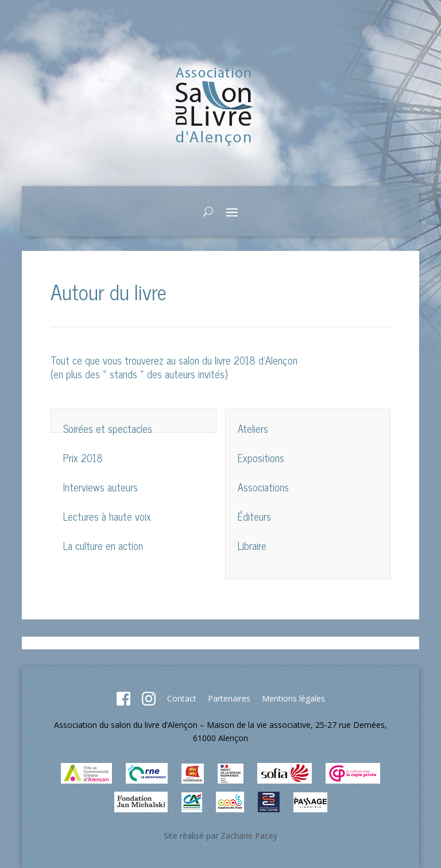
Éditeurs (254, 516)
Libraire (252, 545)
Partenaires (229, 698)
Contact (182, 698)
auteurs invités (195, 374)
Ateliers (253, 428)
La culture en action (103, 545)
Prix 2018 (83, 458)
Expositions (261, 458)
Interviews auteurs (100, 487)
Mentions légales (293, 698)
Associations (263, 487)
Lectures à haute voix (107, 516)
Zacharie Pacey (249, 836)
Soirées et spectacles (108, 428)
